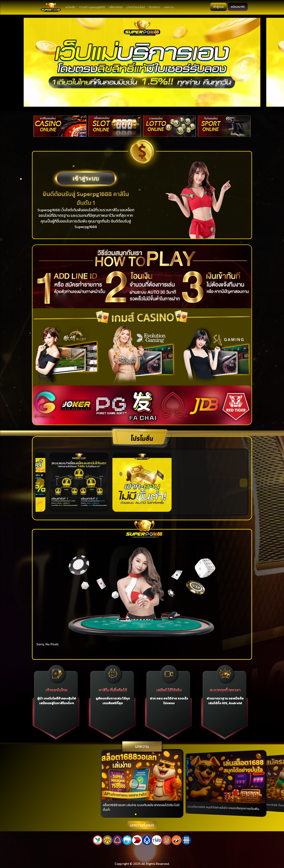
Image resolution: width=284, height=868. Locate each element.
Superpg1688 (49, 210)
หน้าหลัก (71, 7)
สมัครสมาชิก (237, 7)
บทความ (169, 7)
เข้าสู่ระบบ (217, 7)
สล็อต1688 (116, 7)
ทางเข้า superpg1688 (93, 7)
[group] (142, 783)
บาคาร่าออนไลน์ (136, 7)
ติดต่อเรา (155, 7)
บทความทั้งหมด (142, 825)
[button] (40, 483)
